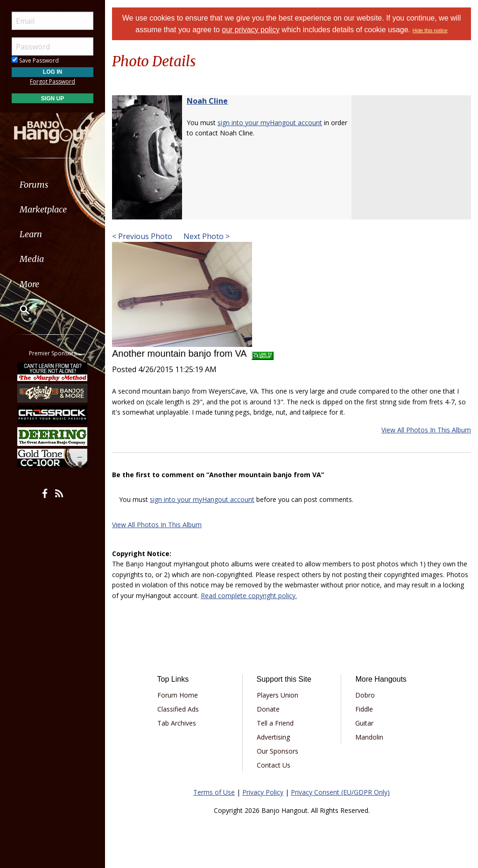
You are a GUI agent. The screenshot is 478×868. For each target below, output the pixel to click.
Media (32, 259)
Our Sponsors (278, 751)
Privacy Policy (263, 792)
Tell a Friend (275, 723)
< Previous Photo (142, 236)
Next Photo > (206, 236)
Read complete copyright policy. (249, 596)
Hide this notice (430, 30)
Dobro (365, 695)
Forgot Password (53, 81)
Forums (34, 185)
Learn (31, 234)
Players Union (278, 695)
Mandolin (369, 737)
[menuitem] (53, 185)
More (29, 284)
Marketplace (43, 209)
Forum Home (178, 695)
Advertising (273, 737)
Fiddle (364, 709)
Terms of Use (214, 792)
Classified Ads (178, 709)
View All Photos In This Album (426, 430)
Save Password (35, 60)
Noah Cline (207, 101)
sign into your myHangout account (270, 123)
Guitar (364, 723)
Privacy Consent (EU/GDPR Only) (340, 792)
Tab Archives (177, 723)
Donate (268, 709)
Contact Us (274, 765)
